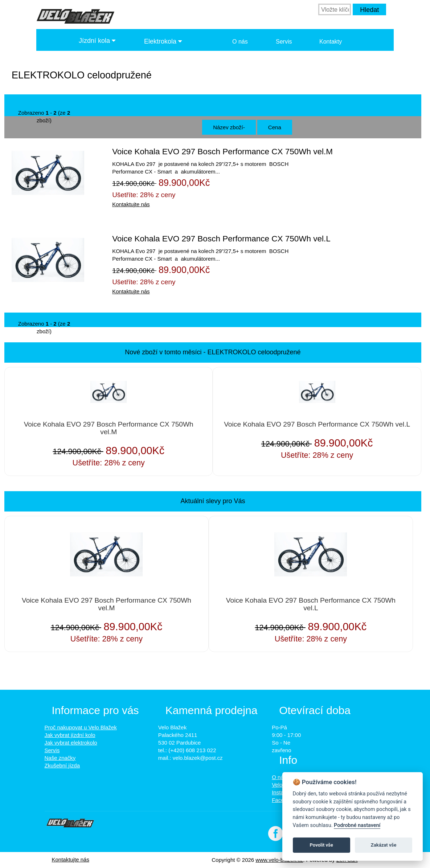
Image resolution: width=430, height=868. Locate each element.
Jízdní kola (97, 41)
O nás (240, 42)
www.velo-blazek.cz (279, 860)
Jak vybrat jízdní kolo (70, 735)
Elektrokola (163, 41)
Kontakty (331, 42)
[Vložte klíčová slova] (335, 9)
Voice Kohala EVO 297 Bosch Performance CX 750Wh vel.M (222, 152)
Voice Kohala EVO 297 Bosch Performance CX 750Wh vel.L (221, 239)
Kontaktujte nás (131, 204)
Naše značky (60, 758)
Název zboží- (229, 127)
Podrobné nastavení (357, 825)
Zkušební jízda (62, 765)
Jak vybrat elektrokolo (71, 743)
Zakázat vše (384, 845)
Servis (284, 42)
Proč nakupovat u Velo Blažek (81, 727)
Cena (275, 127)
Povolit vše (322, 845)
